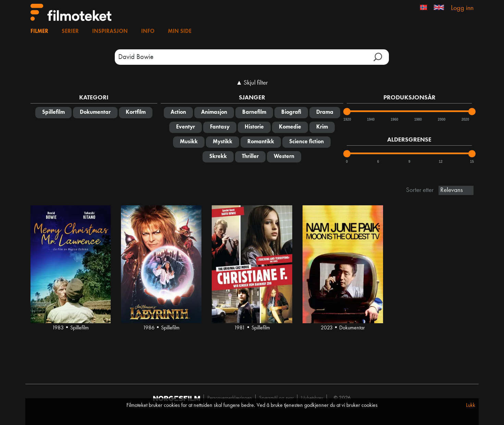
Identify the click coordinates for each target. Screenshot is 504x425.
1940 (370, 119)
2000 (441, 119)
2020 (465, 119)
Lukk (471, 405)
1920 (347, 119)
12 (441, 162)
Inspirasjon (110, 32)
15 (472, 162)
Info (148, 32)
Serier (70, 32)
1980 (418, 119)
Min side (180, 32)
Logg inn (462, 8)
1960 (394, 119)
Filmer (39, 32)
